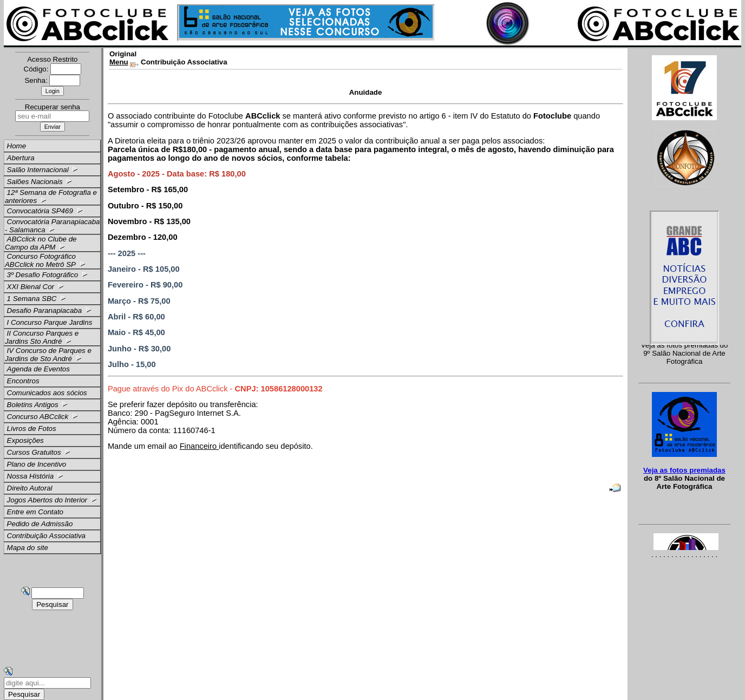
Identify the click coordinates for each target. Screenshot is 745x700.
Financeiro (200, 446)
